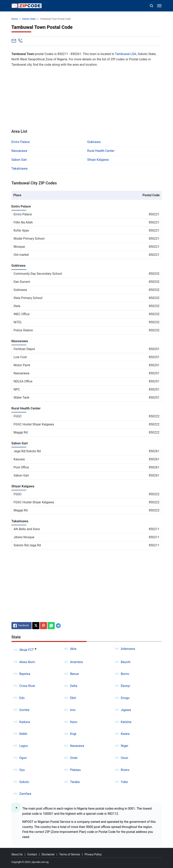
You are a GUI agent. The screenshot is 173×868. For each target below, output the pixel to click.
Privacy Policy (93, 854)
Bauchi (126, 662)
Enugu (125, 698)
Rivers (125, 770)
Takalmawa (20, 169)
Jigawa (126, 710)
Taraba (75, 782)
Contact (32, 854)
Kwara (125, 734)
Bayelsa (25, 674)
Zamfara (25, 794)
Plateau (75, 770)
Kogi (73, 734)
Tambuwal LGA (126, 54)
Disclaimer (48, 854)
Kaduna (25, 722)
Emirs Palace (21, 142)
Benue (74, 674)
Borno (125, 674)
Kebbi (23, 734)
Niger (125, 746)
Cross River (27, 686)
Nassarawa (19, 151)
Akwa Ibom (27, 662)
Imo (73, 710)
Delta (74, 686)
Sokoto (24, 782)
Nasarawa (77, 746)
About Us (17, 854)
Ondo (74, 758)
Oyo (22, 770)
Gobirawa (94, 142)
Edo (22, 698)
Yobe (124, 782)
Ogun (23, 758)
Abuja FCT (27, 650)
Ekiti (73, 698)
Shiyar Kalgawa (98, 160)
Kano (74, 722)
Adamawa (128, 649)
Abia (73, 649)
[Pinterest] (43, 626)
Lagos (24, 746)
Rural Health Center (101, 151)
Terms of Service (70, 854)
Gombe (25, 710)
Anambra (76, 662)
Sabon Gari (19, 160)
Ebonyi (126, 686)
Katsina (126, 722)
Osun (124, 758)
